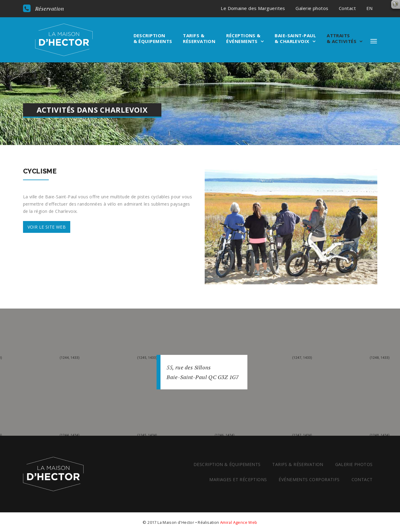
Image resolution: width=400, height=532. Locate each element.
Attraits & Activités (342, 39)
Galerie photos (312, 8)
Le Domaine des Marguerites (253, 8)
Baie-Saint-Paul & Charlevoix (295, 39)
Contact (347, 8)
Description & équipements (153, 39)
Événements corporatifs (309, 479)
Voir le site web (47, 227)
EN (370, 8)
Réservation (44, 8)
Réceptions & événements (243, 39)
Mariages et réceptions (238, 479)
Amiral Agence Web (239, 522)
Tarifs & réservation (199, 39)
